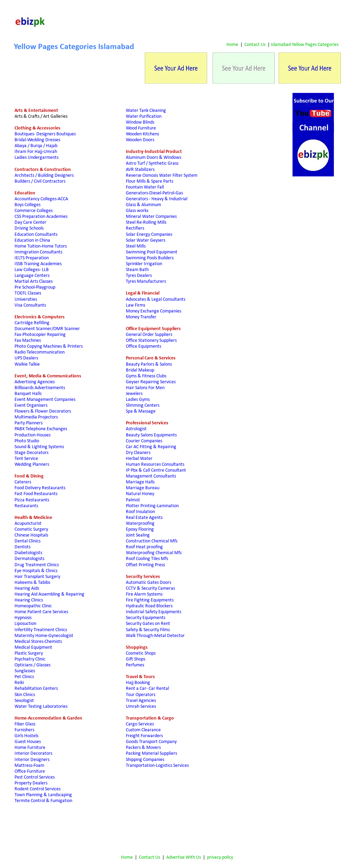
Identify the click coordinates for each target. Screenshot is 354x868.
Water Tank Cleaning (146, 111)
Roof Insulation (140, 512)
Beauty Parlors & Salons (149, 364)
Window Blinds (140, 122)
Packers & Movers (143, 748)
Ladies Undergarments (36, 158)
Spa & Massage (141, 411)
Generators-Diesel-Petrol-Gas (154, 193)
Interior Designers (32, 760)
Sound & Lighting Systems (39, 447)
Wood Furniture (141, 128)
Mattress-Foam (29, 766)
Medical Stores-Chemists (38, 642)
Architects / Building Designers (44, 176)
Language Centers (32, 276)
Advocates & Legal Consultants (156, 300)
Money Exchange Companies (153, 311)
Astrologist (136, 429)
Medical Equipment (33, 648)
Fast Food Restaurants (36, 494)
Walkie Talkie (27, 364)
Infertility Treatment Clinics (41, 630)
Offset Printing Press (145, 565)
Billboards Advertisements (40, 388)
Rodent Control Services (38, 789)
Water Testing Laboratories (41, 707)
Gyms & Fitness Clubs (146, 376)
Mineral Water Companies (151, 217)
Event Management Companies (45, 400)
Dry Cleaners (139, 453)
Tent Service (26, 459)
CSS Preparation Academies (41, 217)
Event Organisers (31, 406)
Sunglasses (25, 671)
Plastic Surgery (29, 653)
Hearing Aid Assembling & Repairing (49, 594)
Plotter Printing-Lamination (152, 506)
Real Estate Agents (144, 518)
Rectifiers (135, 228)
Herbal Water (139, 459)
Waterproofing (140, 524)
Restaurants (26, 506)
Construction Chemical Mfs (152, 541)
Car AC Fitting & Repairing (151, 447)
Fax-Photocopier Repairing (40, 335)
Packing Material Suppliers (151, 754)
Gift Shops (136, 659)
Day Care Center (30, 223)
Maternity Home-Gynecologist (44, 636)
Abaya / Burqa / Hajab (36, 146)
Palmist (133, 500)
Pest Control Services (35, 777)
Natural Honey (140, 494)
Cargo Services (140, 724)
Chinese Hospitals (31, 535)
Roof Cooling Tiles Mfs (147, 559)
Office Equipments (144, 346)
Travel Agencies (141, 701)
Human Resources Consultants (155, 465)
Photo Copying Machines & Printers (49, 346)
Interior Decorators (33, 754)
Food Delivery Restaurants (40, 488)
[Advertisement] (214, 22)
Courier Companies (144, 441)
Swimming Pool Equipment (152, 252)
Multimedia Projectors (36, 417)
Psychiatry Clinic (30, 659)
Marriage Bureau (143, 488)
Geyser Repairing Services (151, 382)
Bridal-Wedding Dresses (37, 140)
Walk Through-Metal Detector (155, 636)
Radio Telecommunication (40, 352)
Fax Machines (28, 341)
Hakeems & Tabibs (32, 583)
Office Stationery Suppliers (151, 341)
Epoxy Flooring (140, 529)
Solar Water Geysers (146, 240)
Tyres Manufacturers (146, 282)
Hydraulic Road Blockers (149, 606)
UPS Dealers (26, 358)
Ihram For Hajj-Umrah (36, 152)
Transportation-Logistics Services (157, 766)
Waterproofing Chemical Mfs (154, 553)
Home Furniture (30, 748)
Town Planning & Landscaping (43, 795)
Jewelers (134, 394)
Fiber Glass (25, 724)
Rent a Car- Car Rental (147, 689)
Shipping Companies (145, 760)
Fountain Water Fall (145, 187)
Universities (26, 300)
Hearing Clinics (29, 600)
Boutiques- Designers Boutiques (45, 134)
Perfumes (135, 665)
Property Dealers (31, 783)
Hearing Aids (27, 589)
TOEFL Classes (28, 293)
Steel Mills (136, 246)
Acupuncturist (28, 524)
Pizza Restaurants (32, 500)
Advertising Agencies (35, 382)
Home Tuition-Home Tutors (41, 246)
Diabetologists (28, 553)
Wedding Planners (32, 465)
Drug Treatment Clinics (37, 565)
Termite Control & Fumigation (43, 801)
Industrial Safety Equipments (153, 612)
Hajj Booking (138, 683)
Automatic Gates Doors (148, 583)
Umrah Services (141, 707)
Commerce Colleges (34, 211)
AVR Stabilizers (140, 170)
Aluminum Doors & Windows (153, 158)
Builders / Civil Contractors (40, 181)
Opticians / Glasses (32, 665)
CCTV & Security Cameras (150, 589)
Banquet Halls (28, 394)
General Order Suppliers (149, 335)
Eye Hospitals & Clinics (36, 571)
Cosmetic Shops (141, 653)
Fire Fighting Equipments (150, 600)
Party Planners (29, 423)
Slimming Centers (143, 406)
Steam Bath (137, 270)
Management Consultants (151, 476)
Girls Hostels (26, 736)
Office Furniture (30, 771)
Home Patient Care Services (41, 612)
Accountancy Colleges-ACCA (42, 199)
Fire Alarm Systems (144, 594)
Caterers (23, 482)
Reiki (19, 683)
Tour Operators (141, 695)
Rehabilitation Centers (36, 689)
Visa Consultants (30, 305)
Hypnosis (23, 618)
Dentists (22, 547)
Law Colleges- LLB (32, 270)
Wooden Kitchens (142, 134)
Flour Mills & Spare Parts (150, 181)
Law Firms (136, 305)
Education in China (32, 240)
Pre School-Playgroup (35, 287)
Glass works (137, 211)
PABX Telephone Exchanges (41, 429)
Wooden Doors (141, 140)
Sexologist (24, 701)
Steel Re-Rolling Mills (146, 223)
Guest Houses (28, 742)
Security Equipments (146, 618)
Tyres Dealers (139, 276)
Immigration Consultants (38, 252)
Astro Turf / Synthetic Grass (152, 163)
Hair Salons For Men (145, 388)
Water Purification (144, 117)
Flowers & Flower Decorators (43, 411)
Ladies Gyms (138, 400)
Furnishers (24, 730)
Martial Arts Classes (34, 282)
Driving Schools (29, 228)
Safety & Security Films (148, 630)
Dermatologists (29, 559)
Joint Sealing (138, 535)
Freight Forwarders (144, 736)
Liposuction (25, 624)
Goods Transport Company (151, 742)
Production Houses (32, 435)
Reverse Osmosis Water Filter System (162, 176)
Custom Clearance (143, 730)
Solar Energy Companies (149, 235)
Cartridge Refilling (32, 323)
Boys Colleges (27, 205)
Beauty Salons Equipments (151, 435)
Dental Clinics (27, 541)
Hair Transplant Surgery (38, 577)
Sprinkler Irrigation (144, 264)
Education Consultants (36, 235)
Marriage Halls (140, 482)
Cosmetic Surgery (31, 529)
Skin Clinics (25, 695)
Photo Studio (27, 441)
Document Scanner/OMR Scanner (47, 329)
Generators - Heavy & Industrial (157, 199)
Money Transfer (141, 317)
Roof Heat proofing (144, 547)
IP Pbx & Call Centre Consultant (156, 470)
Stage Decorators (31, 453)
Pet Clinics (24, 677)
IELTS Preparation (32, 258)
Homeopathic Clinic (33, 606)
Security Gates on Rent (148, 624)
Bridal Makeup (140, 370)
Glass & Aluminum (144, 205)
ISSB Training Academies (38, 264)
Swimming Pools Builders (150, 258)
